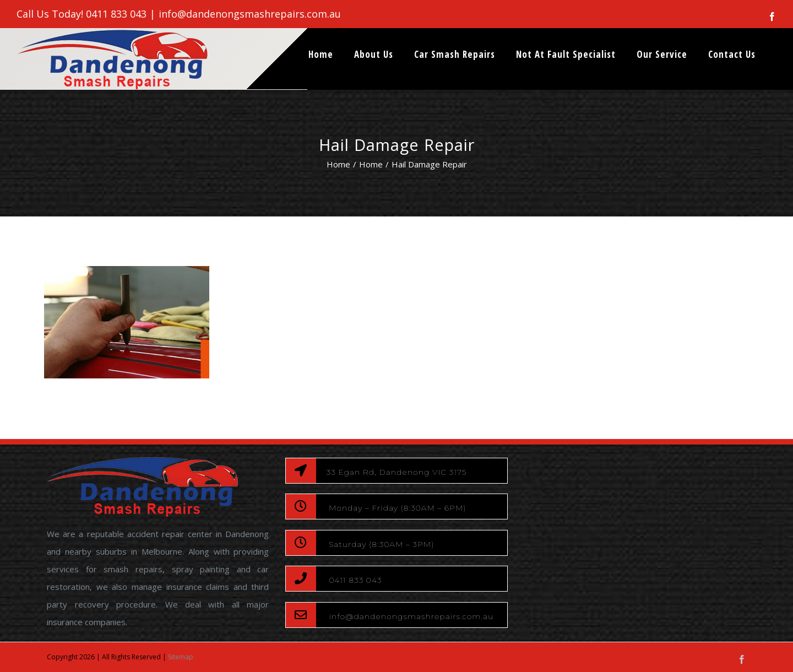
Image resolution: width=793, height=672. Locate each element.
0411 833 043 (116, 14)
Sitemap (181, 657)
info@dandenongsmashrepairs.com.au (250, 14)
